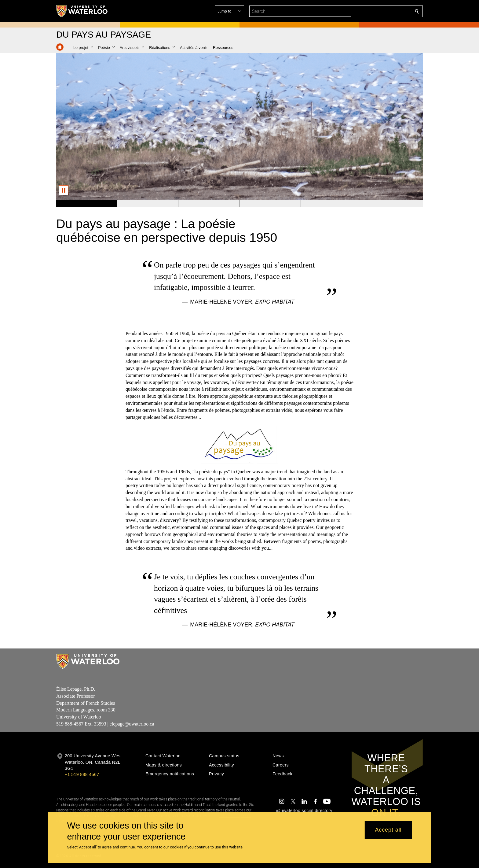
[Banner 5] (331, 204)
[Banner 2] (148, 204)
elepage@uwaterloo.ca (132, 724)
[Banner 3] (209, 204)
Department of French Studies (86, 703)
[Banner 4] (270, 204)
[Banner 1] (87, 204)
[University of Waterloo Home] (82, 11)
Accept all (388, 830)
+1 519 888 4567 (82, 774)
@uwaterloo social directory (304, 811)
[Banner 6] (392, 204)
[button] (373, 11)
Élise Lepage (69, 689)
